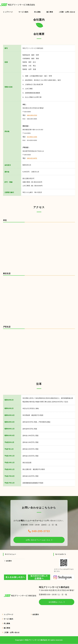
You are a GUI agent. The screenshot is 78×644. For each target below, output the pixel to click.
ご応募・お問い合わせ (12, 633)
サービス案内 (23, 12)
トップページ (8, 12)
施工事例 (50, 12)
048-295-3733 (32, 115)
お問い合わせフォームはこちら (38, 540)
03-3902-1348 (32, 137)
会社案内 (9, 561)
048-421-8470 (32, 158)
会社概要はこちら (56, 602)
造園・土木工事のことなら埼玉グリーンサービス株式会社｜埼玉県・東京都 (19, 5)
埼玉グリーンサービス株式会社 (36, 640)
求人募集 (37, 12)
